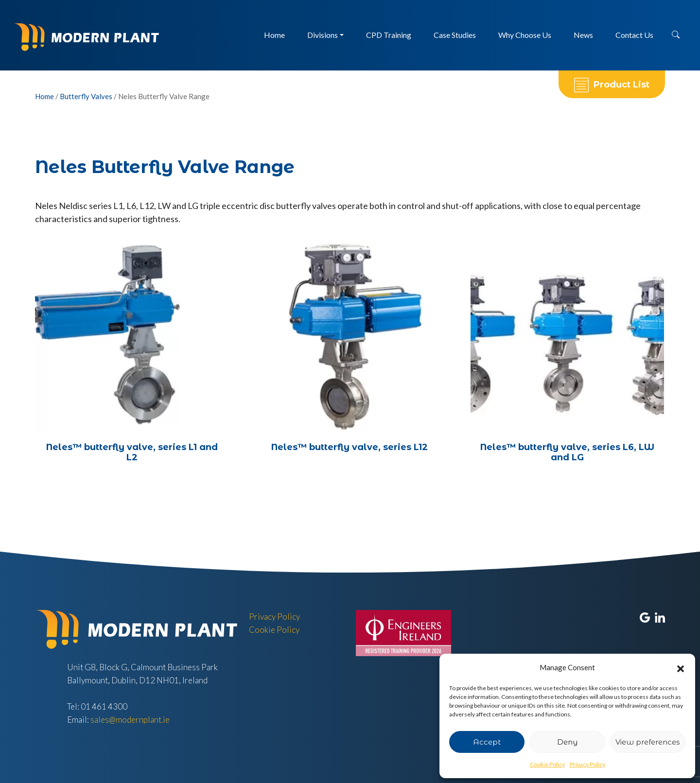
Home (274, 35)
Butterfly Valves (86, 96)
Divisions (323, 35)
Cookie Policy (547, 764)
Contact (634, 35)
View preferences (647, 742)
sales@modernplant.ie (130, 720)
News (583, 35)
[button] (681, 668)
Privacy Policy (587, 764)
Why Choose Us (525, 35)
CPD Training (389, 35)
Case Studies (455, 35)
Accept (487, 742)
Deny (567, 742)
